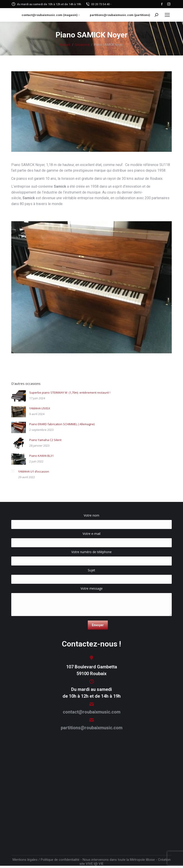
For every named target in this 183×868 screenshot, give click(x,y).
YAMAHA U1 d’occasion (34, 471)
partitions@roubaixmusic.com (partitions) (120, 15)
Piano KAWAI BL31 (41, 456)
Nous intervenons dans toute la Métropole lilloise (119, 860)
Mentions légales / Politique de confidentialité (46, 860)
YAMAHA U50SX (40, 408)
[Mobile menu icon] (167, 15)
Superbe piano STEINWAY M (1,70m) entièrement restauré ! (70, 392)
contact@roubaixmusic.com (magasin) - (51, 15)
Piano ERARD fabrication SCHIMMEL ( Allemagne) (62, 424)
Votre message (91, 591)
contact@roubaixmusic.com (92, 712)
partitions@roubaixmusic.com (92, 728)
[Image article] (19, 396)
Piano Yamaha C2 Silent (45, 440)
